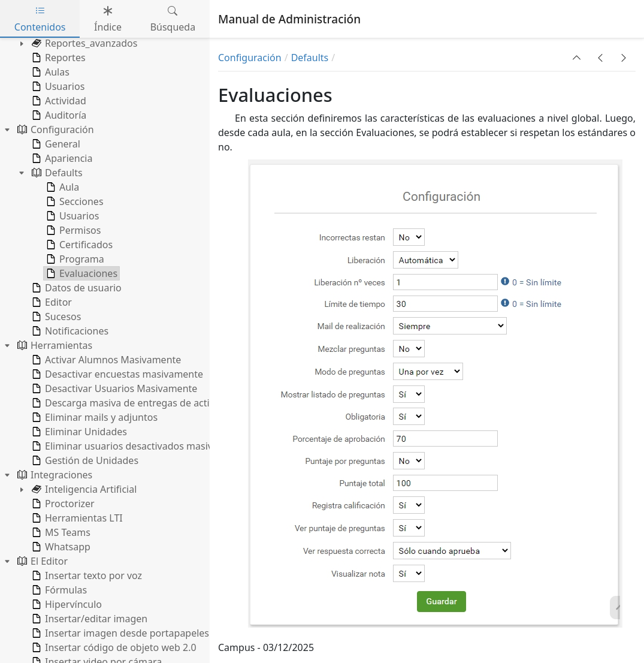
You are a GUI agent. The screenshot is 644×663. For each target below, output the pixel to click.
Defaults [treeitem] (56, 173)
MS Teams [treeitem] (60, 532)
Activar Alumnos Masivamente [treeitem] (105, 360)
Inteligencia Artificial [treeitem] (83, 489)
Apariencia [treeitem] (61, 158)
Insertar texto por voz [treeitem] (86, 575)
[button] (577, 58)
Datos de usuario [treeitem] (75, 288)
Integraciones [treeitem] (54, 475)
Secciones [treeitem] (74, 201)
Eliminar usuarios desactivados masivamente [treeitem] (138, 446)
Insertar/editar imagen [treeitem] (88, 619)
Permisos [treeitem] (72, 230)
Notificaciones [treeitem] (69, 331)
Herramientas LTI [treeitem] (76, 518)
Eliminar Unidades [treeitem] (78, 432)
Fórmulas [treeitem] (58, 590)
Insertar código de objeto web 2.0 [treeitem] (113, 647)
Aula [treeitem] (61, 187)
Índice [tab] (108, 19)
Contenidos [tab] (40, 19)
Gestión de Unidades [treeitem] (84, 460)
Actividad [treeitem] (58, 101)
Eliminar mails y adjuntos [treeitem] (93, 417)
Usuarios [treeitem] (57, 86)
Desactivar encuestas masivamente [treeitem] (116, 374)
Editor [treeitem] (51, 302)
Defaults (310, 58)
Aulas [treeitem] (49, 72)
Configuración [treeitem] (55, 129)
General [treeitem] (55, 144)
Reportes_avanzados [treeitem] (83, 43)
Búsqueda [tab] (173, 19)
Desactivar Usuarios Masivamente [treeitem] (113, 388)
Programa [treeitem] (74, 259)
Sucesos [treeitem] (55, 317)
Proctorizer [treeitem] (62, 504)
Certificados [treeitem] (78, 245)
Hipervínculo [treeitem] (66, 604)
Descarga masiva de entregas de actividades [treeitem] (137, 403)
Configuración (250, 58)
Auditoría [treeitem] (58, 115)
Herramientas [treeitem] (54, 345)
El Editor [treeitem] (41, 561)
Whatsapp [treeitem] (60, 547)
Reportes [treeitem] (58, 58)
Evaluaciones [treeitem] (81, 273)
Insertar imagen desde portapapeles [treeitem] (119, 633)
